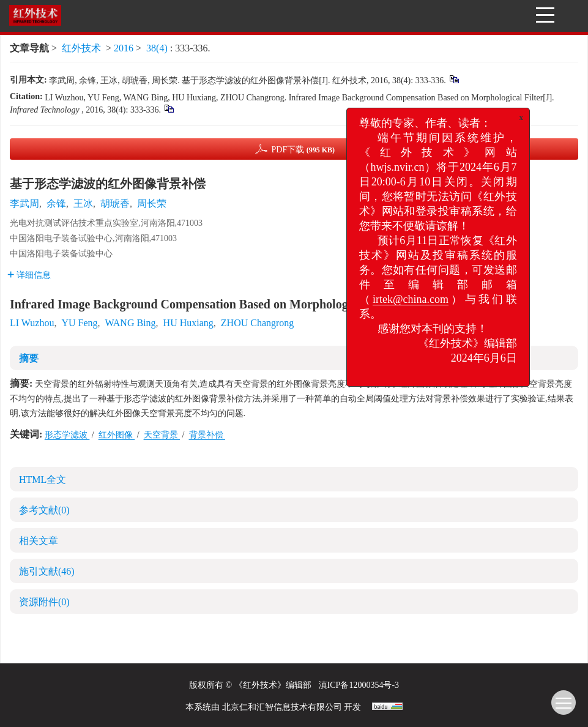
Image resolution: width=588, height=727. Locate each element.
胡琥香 (115, 203)
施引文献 (47, 571)
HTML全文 (43, 479)
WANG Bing (130, 323)
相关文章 (39, 541)
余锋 (56, 203)
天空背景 (162, 435)
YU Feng (79, 323)
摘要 (29, 358)
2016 (124, 48)
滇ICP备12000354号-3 (359, 685)
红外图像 (117, 435)
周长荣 (152, 203)
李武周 (24, 203)
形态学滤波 (67, 435)
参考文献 (44, 510)
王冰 (83, 203)
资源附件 (44, 602)
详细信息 (29, 275)
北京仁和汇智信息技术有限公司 (282, 707)
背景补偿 (207, 435)
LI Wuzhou (32, 323)
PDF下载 (303, 150)
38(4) (158, 48)
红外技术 (81, 48)
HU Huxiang (188, 323)
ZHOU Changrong (258, 323)
